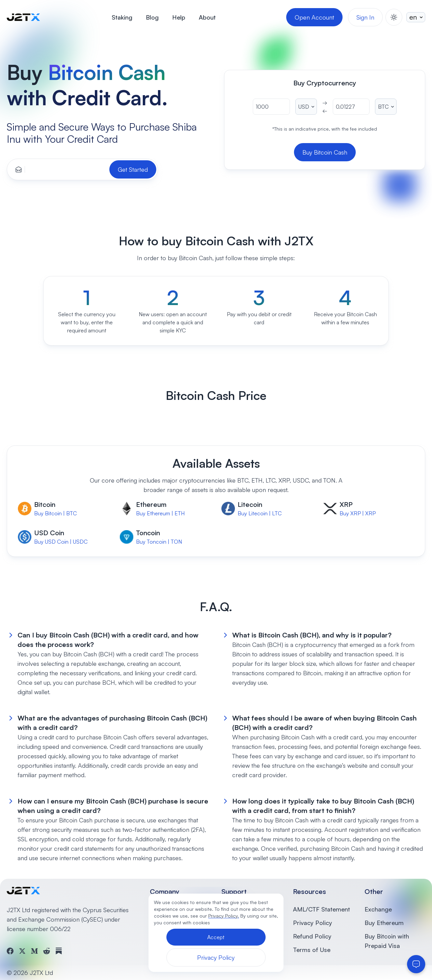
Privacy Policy (313, 923)
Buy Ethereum (384, 923)
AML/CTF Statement (321, 909)
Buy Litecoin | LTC (260, 513)
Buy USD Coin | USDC (61, 542)
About (207, 17)
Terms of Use (312, 950)
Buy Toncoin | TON (159, 542)
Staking (122, 17)
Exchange (378, 909)
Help (179, 17)
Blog (152, 17)
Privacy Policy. (224, 916)
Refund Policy (312, 936)
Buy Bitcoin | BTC (56, 513)
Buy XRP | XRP (358, 513)
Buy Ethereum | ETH (160, 513)
